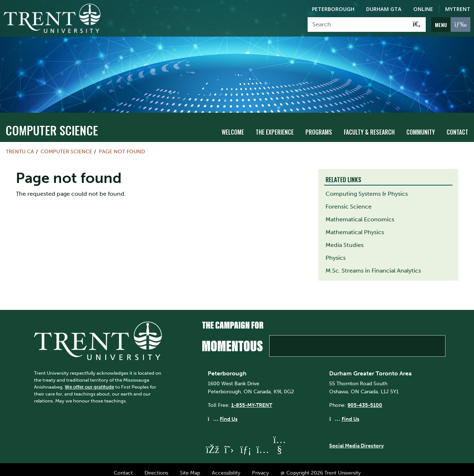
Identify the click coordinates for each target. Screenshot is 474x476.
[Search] (358, 25)
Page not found (122, 145)
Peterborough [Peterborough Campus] (333, 9)
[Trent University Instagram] (263, 443)
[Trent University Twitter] (229, 443)
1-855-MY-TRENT (252, 399)
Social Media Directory (356, 439)
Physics (336, 251)
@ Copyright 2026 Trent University (321, 466)
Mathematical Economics (360, 213)
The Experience (275, 125)
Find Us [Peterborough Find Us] (229, 412)
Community (421, 125)
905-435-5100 (365, 399)
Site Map (190, 466)
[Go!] (417, 25)
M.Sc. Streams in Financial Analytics (373, 264)
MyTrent (458, 9)
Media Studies (345, 238)
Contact (457, 125)
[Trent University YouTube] (279, 443)
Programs (319, 125)
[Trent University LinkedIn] (246, 443)
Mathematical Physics (355, 226)
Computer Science (52, 123)
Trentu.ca (20, 145)
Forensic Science (349, 200)
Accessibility (226, 466)
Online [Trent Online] (423, 9)
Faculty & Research (369, 125)
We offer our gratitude (89, 380)
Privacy (260, 466)
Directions (156, 466)
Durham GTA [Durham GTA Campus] (384, 9)
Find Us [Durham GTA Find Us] (350, 412)
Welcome (233, 125)
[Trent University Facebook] (212, 443)
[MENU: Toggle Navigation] (451, 25)
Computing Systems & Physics (367, 187)
